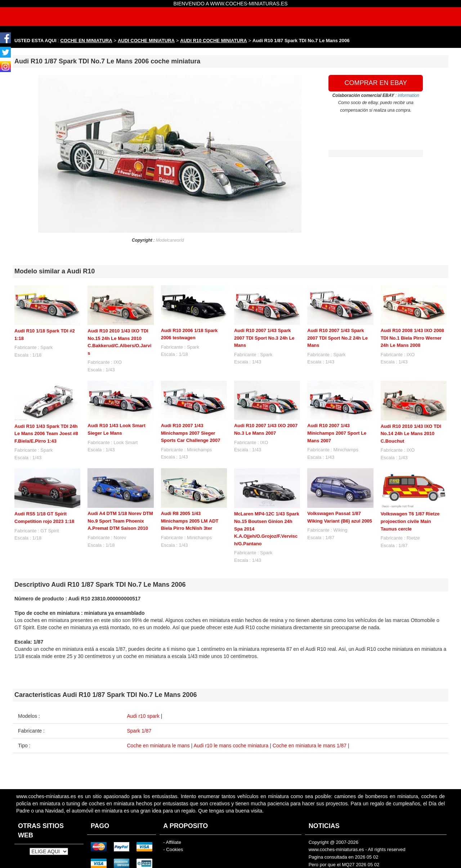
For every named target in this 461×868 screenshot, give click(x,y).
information (409, 95)
